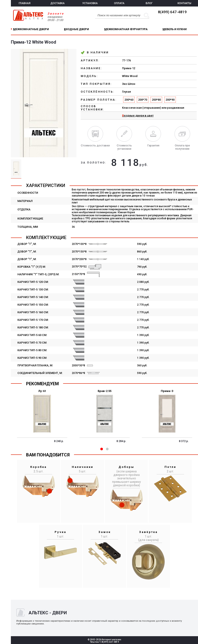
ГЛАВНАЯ (25, 3)
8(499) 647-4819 (172, 12)
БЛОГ (149, 3)
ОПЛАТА (119, 3)
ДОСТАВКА (58, 3)
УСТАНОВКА (90, 3)
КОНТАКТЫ (184, 3)
